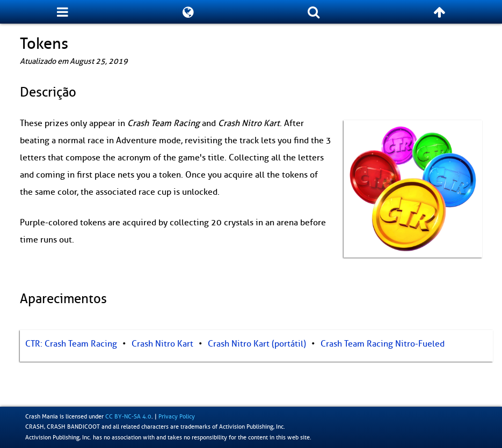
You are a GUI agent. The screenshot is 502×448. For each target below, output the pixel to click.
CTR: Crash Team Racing (71, 344)
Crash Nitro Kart (162, 344)
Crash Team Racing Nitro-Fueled (383, 344)
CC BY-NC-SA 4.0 (128, 416)
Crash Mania (42, 416)
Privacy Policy (177, 416)
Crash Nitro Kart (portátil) (257, 344)
